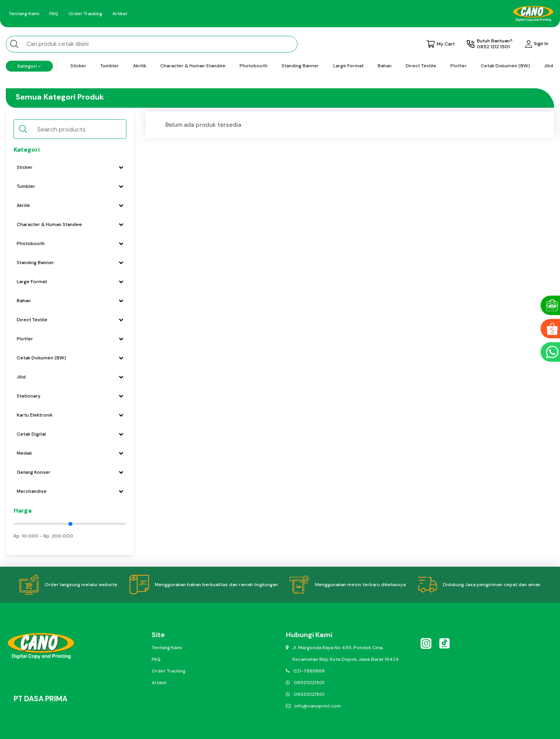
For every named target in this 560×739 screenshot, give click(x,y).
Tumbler (110, 66)
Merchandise (70, 491)
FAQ (54, 14)
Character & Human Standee (193, 66)
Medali (70, 453)
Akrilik (140, 66)
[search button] (14, 44)
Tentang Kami (24, 14)
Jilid (549, 66)
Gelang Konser (70, 472)
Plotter (458, 66)
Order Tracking (85, 14)
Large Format (348, 66)
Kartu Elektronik (70, 415)
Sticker (78, 66)
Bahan (385, 66)
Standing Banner (300, 66)
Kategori (29, 66)
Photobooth (254, 66)
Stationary (70, 396)
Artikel (120, 14)
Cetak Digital (70, 434)
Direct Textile (421, 66)
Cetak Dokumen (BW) (505, 66)
